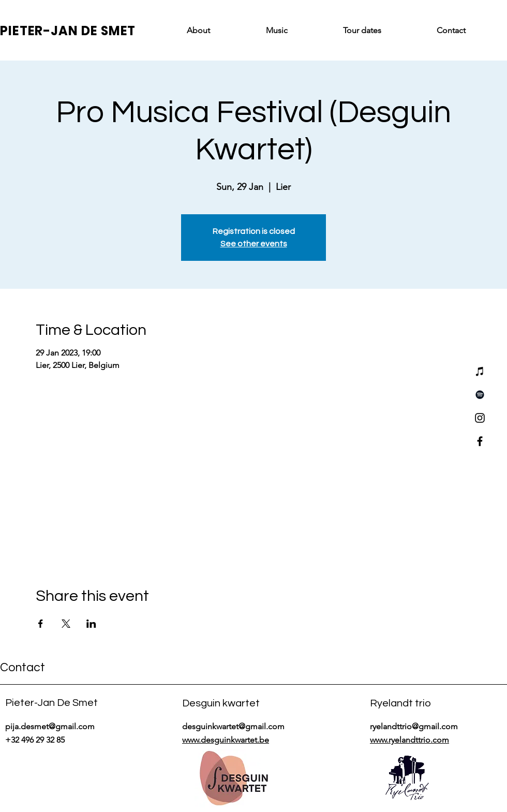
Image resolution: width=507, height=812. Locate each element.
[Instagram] (480, 418)
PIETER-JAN (41, 31)
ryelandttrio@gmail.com (414, 726)
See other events (254, 244)
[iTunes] (480, 371)
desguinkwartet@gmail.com (233, 726)
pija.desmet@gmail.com (50, 726)
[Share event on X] (66, 624)
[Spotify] (480, 395)
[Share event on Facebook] (41, 624)
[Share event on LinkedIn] (91, 624)
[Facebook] (480, 441)
